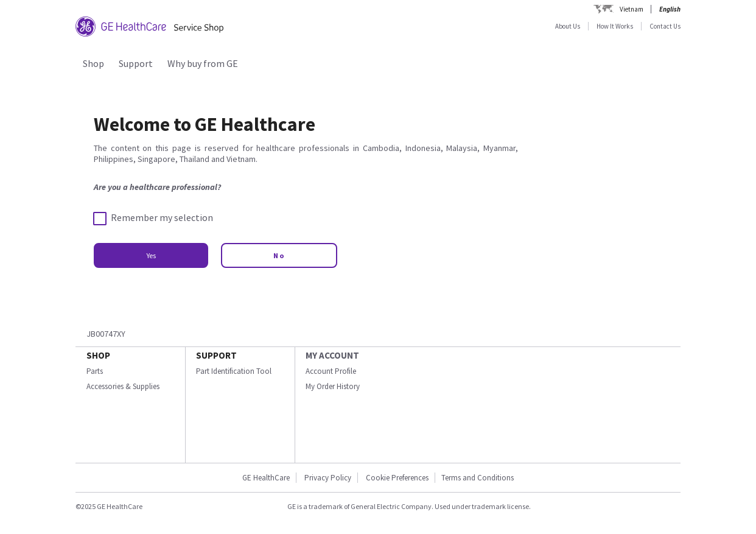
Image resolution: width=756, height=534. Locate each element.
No (279, 255)
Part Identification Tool (234, 371)
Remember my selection (153, 218)
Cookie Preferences (397, 478)
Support (136, 63)
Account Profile (331, 371)
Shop (93, 63)
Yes (151, 255)
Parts (95, 371)
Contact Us (665, 26)
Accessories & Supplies (123, 386)
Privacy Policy (328, 478)
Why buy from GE (203, 63)
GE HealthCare (266, 478)
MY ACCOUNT (332, 355)
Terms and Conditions (478, 478)
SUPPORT (216, 355)
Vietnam (632, 9)
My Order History (333, 386)
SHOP (98, 355)
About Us (568, 26)
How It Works (615, 26)
